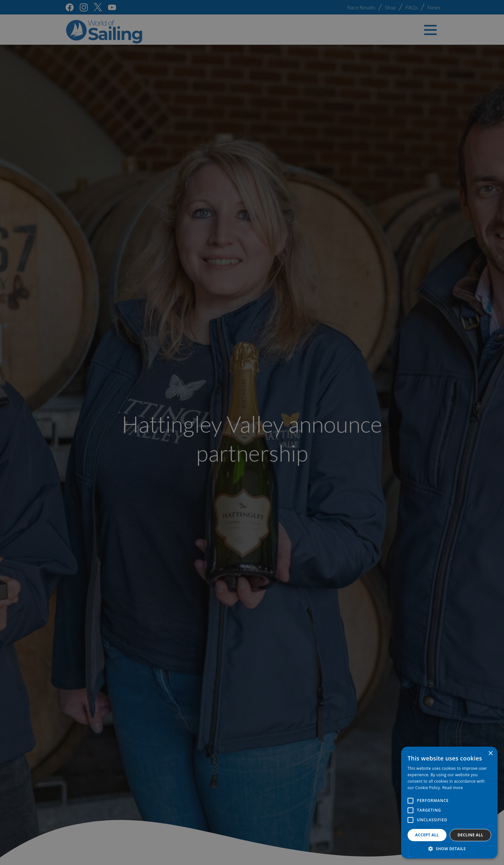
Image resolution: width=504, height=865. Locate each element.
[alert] (252, 432)
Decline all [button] (471, 835)
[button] (449, 849)
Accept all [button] (427, 835)
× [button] (490, 754)
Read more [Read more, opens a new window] (453, 788)
